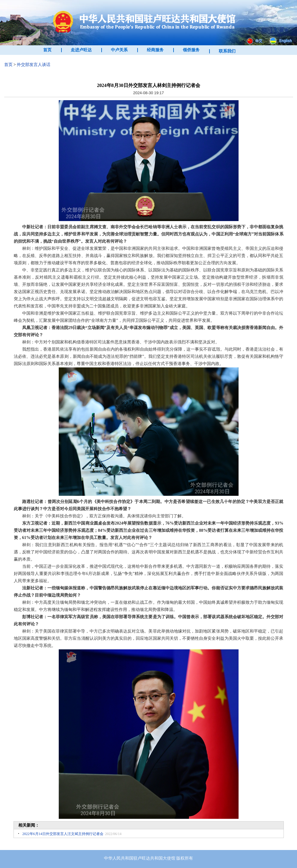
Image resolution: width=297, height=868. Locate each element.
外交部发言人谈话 (34, 65)
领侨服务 (191, 50)
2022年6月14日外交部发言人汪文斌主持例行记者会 (63, 834)
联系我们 (227, 51)
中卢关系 (119, 50)
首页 (47, 50)
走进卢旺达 (81, 50)
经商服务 (155, 50)
